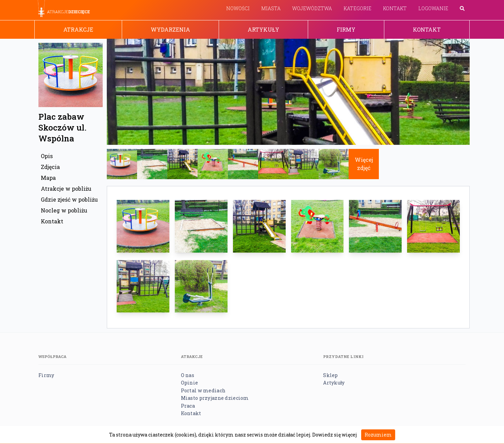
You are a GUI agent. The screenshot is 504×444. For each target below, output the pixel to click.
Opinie (190, 383)
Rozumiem (378, 435)
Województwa (312, 8)
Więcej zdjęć (364, 164)
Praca (188, 406)
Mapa (48, 178)
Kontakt (395, 8)
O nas (188, 375)
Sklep (330, 375)
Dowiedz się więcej (334, 435)
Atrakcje (78, 29)
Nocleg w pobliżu (64, 210)
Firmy (346, 29)
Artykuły (263, 29)
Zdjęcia (50, 167)
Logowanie (433, 8)
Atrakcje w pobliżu (66, 189)
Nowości (238, 8)
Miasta (271, 8)
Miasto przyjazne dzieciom (215, 398)
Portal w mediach (203, 390)
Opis (47, 156)
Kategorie (357, 8)
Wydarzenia (170, 29)
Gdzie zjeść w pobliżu (69, 199)
